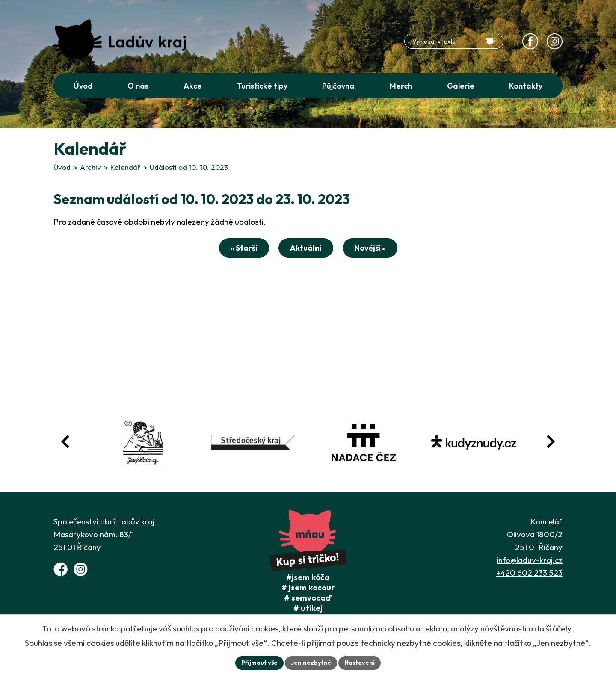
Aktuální (306, 248)
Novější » (370, 248)
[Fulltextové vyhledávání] (454, 41)
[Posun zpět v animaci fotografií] (65, 442)
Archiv (90, 167)
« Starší (244, 248)
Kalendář (125, 167)
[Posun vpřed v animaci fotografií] (551, 442)
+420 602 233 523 (529, 573)
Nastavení (360, 663)
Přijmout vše (259, 663)
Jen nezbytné (311, 663)
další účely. (554, 628)
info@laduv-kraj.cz (530, 560)
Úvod (62, 167)
